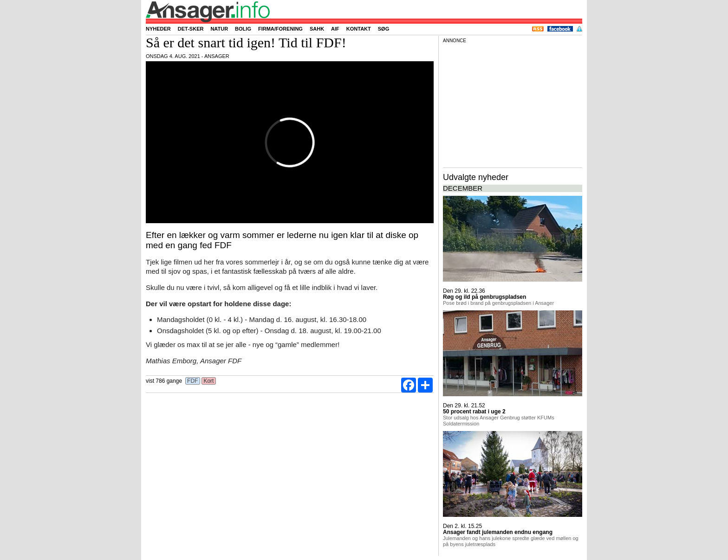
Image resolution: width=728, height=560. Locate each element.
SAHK (317, 29)
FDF (193, 381)
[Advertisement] (513, 104)
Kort (209, 381)
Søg (383, 29)
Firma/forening (280, 29)
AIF (335, 29)
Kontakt (359, 29)
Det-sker (191, 29)
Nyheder (158, 29)
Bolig (243, 29)
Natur (219, 29)
